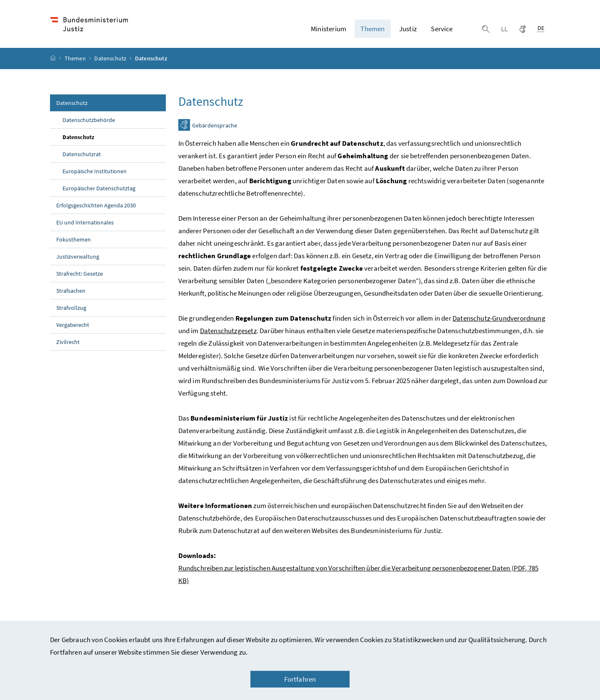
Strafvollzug (71, 308)
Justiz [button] (408, 29)
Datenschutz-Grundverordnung (499, 318)
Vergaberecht (73, 325)
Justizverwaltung (78, 257)
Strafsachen (71, 291)
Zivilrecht (68, 342)
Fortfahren (300, 679)
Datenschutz (111, 59)
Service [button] (442, 29)
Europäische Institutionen (95, 171)
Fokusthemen (74, 239)
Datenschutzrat (82, 154)
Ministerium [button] (329, 29)
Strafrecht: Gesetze (80, 274)
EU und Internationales (85, 222)
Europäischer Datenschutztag (99, 188)
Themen (76, 59)
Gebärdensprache (215, 126)
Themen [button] (372, 29)
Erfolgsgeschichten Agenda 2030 (96, 205)
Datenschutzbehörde (89, 120)
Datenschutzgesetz (228, 331)
